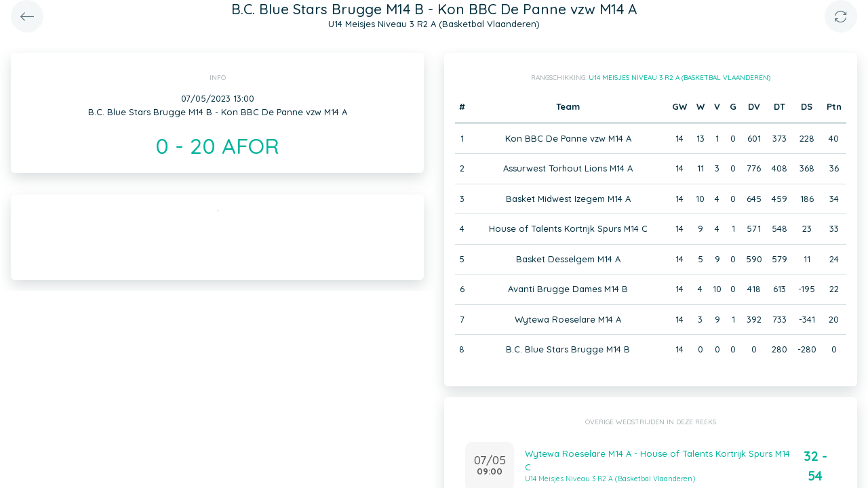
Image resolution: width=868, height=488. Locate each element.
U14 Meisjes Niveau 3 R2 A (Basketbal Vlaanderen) (679, 78)
